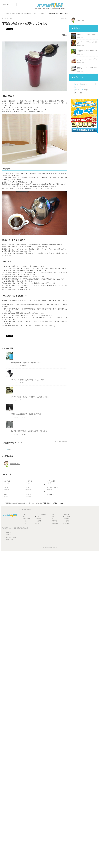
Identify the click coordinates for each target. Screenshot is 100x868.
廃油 (53, 514)
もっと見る (78, 93)
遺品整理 (19, 528)
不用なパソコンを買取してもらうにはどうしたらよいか (87, 68)
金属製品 (67, 521)
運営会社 (8, 533)
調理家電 (67, 514)
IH (94, 84)
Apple (77, 84)
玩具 (53, 519)
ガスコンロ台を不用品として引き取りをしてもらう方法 (30, 397)
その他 (25, 521)
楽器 (53, 516)
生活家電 (38, 503)
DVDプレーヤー (86, 84)
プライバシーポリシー (12, 537)
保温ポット (64, 19)
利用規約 (8, 535)
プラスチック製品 (41, 514)
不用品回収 (5, 528)
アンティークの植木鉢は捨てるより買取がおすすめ (87, 60)
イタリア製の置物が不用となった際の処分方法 (87, 43)
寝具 (38, 523)
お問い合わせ (9, 539)
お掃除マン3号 (18, 366)
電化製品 (67, 523)
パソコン (25, 523)
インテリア (26, 514)
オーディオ (26, 516)
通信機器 (67, 519)
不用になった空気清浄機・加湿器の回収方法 (26, 414)
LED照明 (85, 90)
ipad (77, 87)
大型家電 (39, 521)
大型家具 (39, 519)
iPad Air (83, 87)
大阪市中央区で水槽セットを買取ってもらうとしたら (87, 51)
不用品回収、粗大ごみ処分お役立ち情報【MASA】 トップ (19, 503)
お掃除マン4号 (18, 400)
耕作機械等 (55, 523)
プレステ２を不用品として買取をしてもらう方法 (27, 380)
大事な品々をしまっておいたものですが (87, 35)
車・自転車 (67, 516)
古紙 (38, 516)
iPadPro (78, 90)
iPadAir (90, 87)
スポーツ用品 (26, 519)
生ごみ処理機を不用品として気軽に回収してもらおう (29, 431)
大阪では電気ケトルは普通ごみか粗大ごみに (26, 363)
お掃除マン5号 (18, 383)
